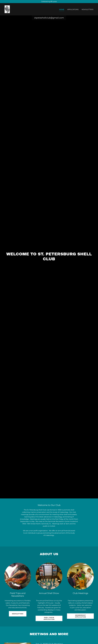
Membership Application (80, 616)
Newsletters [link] (88, 9)
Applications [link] (73, 9)
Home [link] (62, 9)
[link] (7, 9)
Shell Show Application (49, 618)
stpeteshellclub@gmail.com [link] (49, 18)
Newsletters (18, 614)
